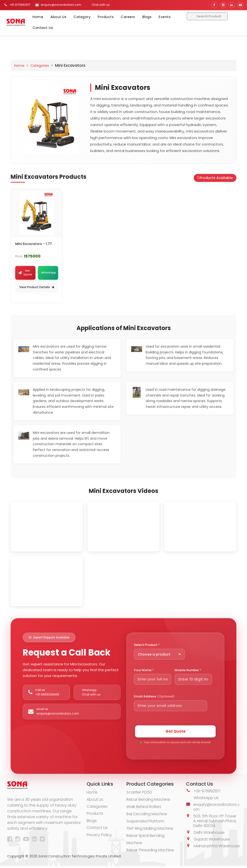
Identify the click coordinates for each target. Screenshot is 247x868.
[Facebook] (11, 840)
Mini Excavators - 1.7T (34, 244)
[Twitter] (43, 840)
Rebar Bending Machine (149, 800)
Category (82, 17)
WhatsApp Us (206, 798)
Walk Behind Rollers (144, 807)
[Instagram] (19, 840)
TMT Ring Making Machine (150, 829)
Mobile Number (188, 670)
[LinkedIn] (35, 840)
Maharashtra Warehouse (206, 849)
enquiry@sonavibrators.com (216, 807)
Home (38, 17)
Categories (40, 66)
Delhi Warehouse (209, 833)
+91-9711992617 (207, 792)
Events (165, 17)
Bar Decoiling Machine (147, 814)
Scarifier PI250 (139, 793)
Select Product (147, 645)
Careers (128, 17)
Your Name (144, 670)
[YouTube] (27, 840)
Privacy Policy (99, 836)
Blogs (147, 17)
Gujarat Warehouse (212, 840)
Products (106, 17)
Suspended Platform (146, 822)
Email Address (154, 697)
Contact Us (43, 28)
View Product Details (37, 288)
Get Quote (175, 732)
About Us (58, 17)
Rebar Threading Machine (151, 851)
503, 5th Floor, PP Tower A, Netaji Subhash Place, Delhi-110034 (215, 821)
